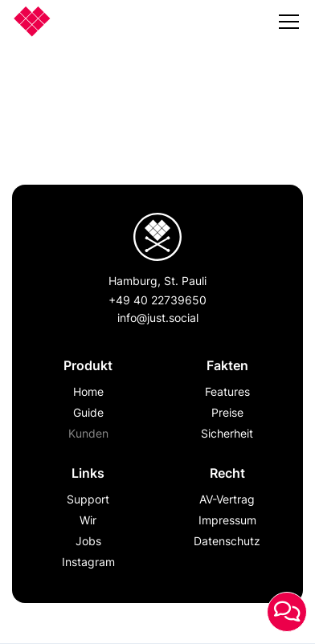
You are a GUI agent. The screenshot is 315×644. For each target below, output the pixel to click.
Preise (227, 412)
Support (88, 499)
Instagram (88, 562)
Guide (88, 412)
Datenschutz (227, 541)
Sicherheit (227, 433)
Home (88, 391)
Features (227, 391)
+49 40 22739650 (157, 300)
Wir (88, 520)
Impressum (227, 520)
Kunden (88, 433)
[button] (289, 25)
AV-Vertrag (227, 499)
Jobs (88, 541)
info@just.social (158, 318)
